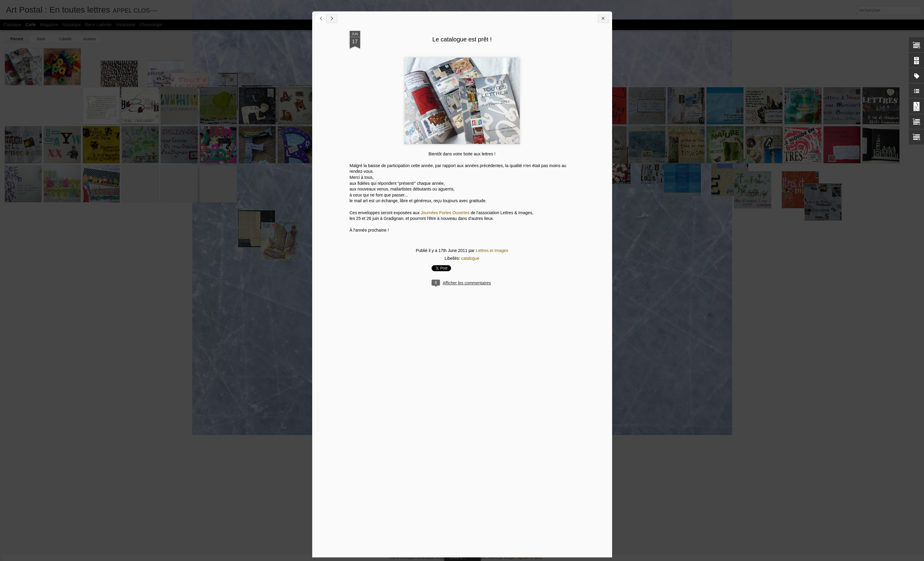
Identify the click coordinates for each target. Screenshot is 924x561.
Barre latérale (98, 25)
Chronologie (151, 25)
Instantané (126, 25)
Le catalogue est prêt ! (462, 39)
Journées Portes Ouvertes (445, 213)
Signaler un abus (529, 558)
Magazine (49, 25)
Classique (12, 25)
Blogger (509, 558)
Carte (31, 25)
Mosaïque (72, 25)
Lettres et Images (492, 250)
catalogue (470, 258)
